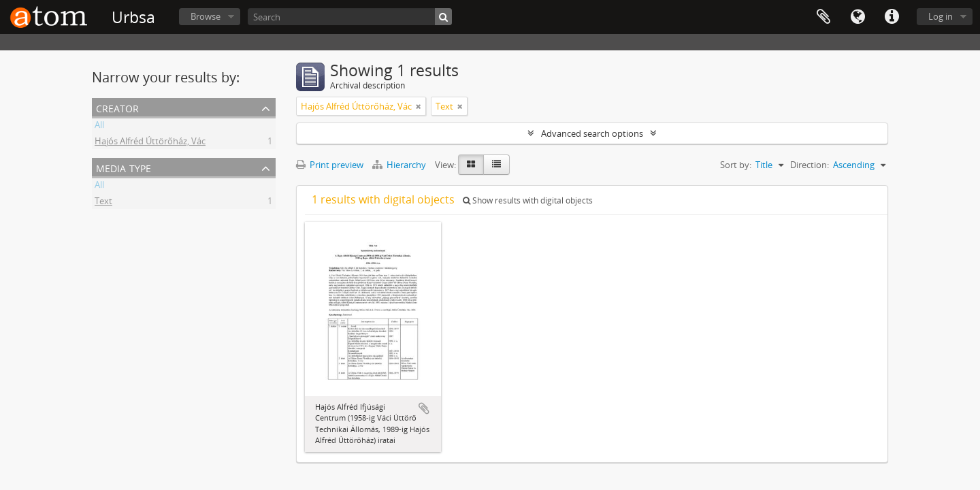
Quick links (892, 17)
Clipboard (823, 17)
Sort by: (736, 165)
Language (857, 17)
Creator (117, 107)
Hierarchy (400, 165)
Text (103, 203)
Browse (206, 16)
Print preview (330, 165)
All (99, 127)
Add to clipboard (424, 408)
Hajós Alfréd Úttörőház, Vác (150, 143)
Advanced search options (592, 133)
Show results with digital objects (528, 200)
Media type (124, 167)
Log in (941, 16)
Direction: (810, 165)
